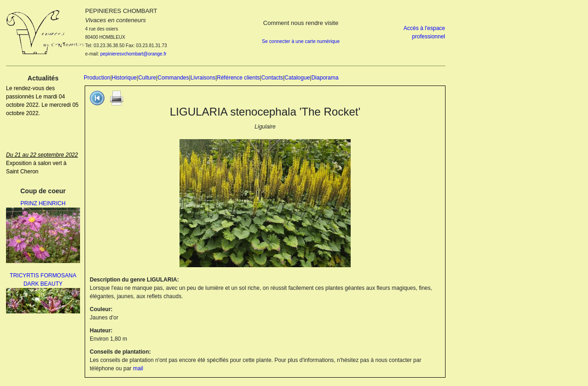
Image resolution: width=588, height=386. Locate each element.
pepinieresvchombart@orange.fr (133, 54)
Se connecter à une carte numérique (301, 41)
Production (97, 78)
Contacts (272, 78)
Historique (124, 78)
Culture (147, 78)
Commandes (173, 78)
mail (138, 368)
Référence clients (238, 78)
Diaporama (325, 78)
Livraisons (203, 78)
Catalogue (297, 78)
